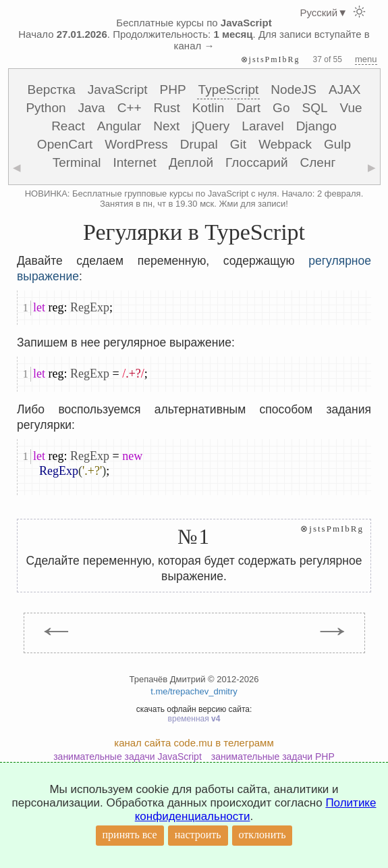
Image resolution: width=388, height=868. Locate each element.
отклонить (262, 835)
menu (366, 59)
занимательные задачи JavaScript (128, 757)
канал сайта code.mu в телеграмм (194, 743)
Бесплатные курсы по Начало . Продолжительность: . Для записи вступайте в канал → (194, 34)
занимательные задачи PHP (273, 757)
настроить (198, 835)
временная (194, 719)
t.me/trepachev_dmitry (194, 691)
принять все (130, 835)
